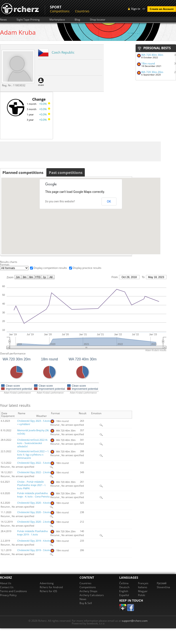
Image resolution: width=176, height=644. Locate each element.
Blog (77, 20)
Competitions (60, 11)
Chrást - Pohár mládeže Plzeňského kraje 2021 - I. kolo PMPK (32, 485)
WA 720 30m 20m (152, 72)
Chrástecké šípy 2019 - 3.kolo (34, 550)
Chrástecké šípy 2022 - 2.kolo (34, 472)
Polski (142, 595)
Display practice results (87, 268)
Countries (82, 11)
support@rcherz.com (135, 621)
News (3, 20)
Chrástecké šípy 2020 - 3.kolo (34, 512)
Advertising (47, 583)
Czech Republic (63, 52)
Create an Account (162, 9)
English (124, 591)
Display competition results (50, 268)
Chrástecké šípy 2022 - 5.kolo (34, 463)
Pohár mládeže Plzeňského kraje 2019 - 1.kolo (33, 533)
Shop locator (98, 20)
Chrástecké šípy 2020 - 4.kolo (34, 503)
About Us (6, 583)
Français (143, 583)
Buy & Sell (86, 603)
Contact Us (7, 587)
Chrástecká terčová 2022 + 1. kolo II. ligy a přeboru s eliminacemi (33, 455)
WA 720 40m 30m (152, 55)
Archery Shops (88, 591)
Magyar (143, 591)
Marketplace (57, 20)
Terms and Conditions (13, 591)
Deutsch (124, 587)
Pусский (162, 583)
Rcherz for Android (51, 587)
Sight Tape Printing (28, 20)
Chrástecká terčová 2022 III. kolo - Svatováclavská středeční (33, 443)
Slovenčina (163, 587)
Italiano (143, 587)
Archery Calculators (92, 595)
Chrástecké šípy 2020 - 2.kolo (34, 522)
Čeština (124, 583)
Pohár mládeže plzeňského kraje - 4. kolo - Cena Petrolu (33, 495)
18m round (148, 63)
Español (124, 595)
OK (109, 201)
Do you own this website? (60, 201)
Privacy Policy (8, 595)
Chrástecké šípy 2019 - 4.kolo (34, 541)
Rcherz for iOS (48, 591)
